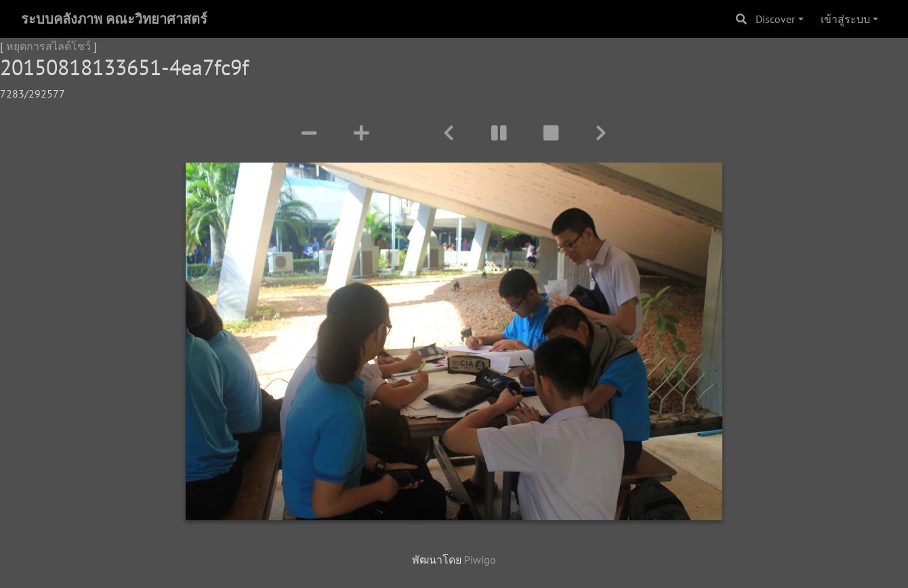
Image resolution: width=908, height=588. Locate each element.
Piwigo (480, 560)
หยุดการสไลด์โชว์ (48, 46)
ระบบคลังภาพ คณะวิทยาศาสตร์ (114, 19)
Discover (775, 19)
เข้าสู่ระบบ (845, 19)
